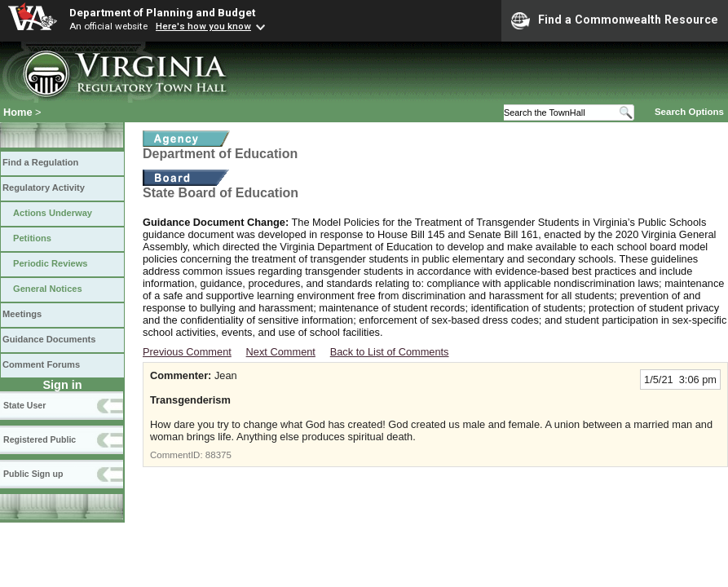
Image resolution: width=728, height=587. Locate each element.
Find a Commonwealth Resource (615, 20)
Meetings (22, 314)
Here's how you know (203, 26)
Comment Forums (41, 364)
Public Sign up (33, 474)
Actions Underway (53, 213)
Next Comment (281, 352)
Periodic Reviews (51, 263)
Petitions (32, 238)
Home (18, 112)
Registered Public (40, 439)
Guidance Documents (49, 339)
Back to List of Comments (390, 352)
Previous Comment (187, 352)
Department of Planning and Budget (162, 12)
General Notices (48, 289)
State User (24, 405)
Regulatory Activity (44, 188)
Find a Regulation (40, 162)
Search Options (689, 112)
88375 (218, 455)
